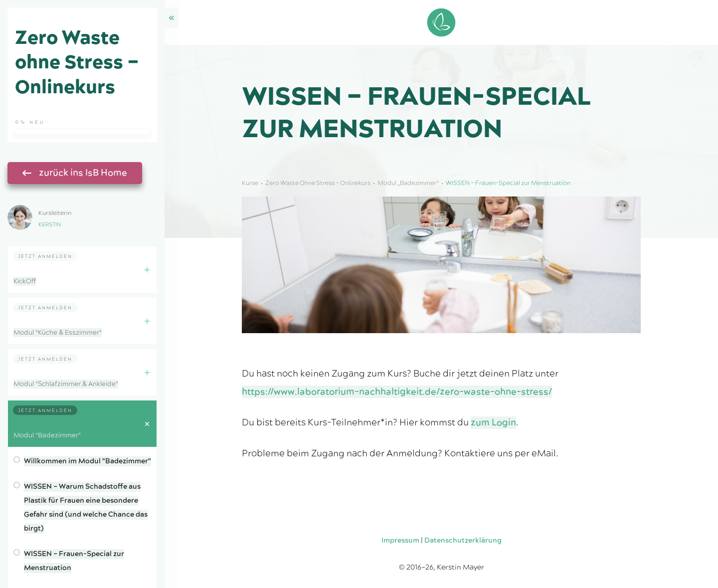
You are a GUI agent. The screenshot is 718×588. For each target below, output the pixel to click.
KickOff (25, 281)
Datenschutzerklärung (463, 541)
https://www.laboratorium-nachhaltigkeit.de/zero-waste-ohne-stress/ (397, 392)
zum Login (493, 423)
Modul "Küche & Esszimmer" (58, 333)
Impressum (400, 541)
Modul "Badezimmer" (47, 435)
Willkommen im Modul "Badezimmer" (88, 461)
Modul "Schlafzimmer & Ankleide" (66, 384)
